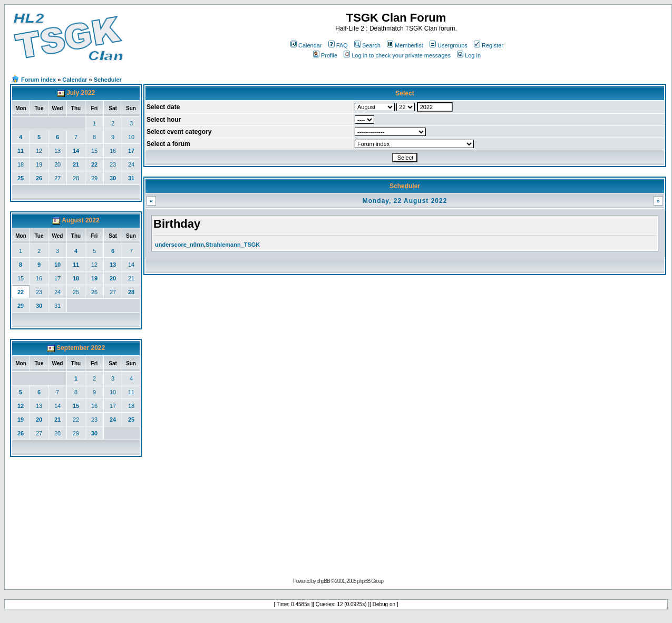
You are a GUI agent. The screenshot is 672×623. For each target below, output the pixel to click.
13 (57, 151)
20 (57, 164)
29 (94, 178)
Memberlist (405, 45)
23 (113, 164)
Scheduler (108, 80)
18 (21, 164)
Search (367, 45)
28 (76, 178)
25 (21, 178)
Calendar (306, 45)
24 (131, 164)
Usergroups (449, 45)
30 (113, 178)
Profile (325, 55)
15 (94, 151)
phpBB (323, 581)
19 (39, 164)
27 (57, 178)
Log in (469, 55)
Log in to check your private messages (397, 55)
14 (76, 151)
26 (39, 178)
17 (131, 151)
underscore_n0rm (179, 245)
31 (131, 178)
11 (21, 151)
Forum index (38, 80)
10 (131, 137)
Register (489, 45)
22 (94, 164)
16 (113, 151)
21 (76, 164)
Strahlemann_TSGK (233, 245)
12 (39, 151)
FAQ (338, 45)
